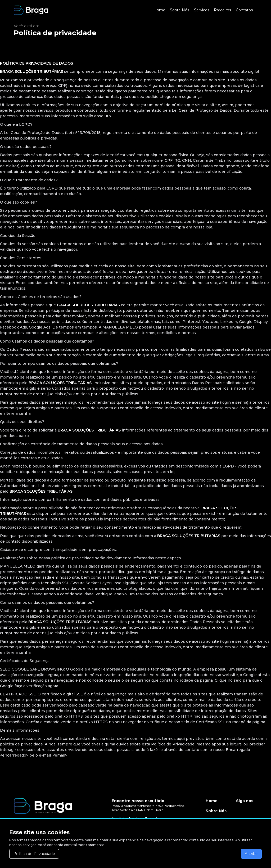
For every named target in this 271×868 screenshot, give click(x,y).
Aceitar (251, 854)
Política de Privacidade (34, 854)
